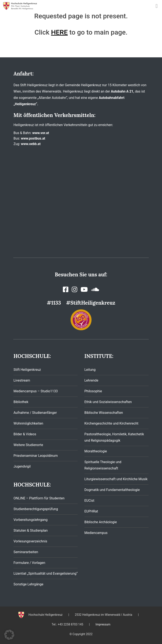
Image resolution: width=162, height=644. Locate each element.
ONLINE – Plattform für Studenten (39, 498)
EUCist (89, 501)
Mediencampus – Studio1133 (36, 391)
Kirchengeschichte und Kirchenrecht (111, 423)
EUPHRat (91, 511)
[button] (9, 635)
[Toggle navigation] (157, 6)
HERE (59, 32)
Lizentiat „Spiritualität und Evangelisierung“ (46, 573)
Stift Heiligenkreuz (27, 370)
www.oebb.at (31, 144)
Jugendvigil (22, 466)
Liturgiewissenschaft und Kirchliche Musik (116, 479)
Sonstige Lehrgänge (28, 584)
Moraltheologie (96, 451)
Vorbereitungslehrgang (31, 520)
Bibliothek (21, 402)
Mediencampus (96, 533)
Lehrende (91, 380)
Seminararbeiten (26, 552)
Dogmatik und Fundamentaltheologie (112, 490)
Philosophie (93, 391)
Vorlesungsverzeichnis (30, 541)
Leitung (90, 370)
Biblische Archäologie (101, 522)
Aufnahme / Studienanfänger (35, 413)
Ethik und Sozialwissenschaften (108, 402)
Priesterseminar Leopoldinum (36, 456)
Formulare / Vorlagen (29, 563)
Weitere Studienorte (28, 445)
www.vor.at (41, 133)
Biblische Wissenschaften (104, 413)
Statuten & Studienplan (31, 530)
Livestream (22, 380)
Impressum (103, 624)
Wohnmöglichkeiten (28, 423)
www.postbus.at (33, 138)
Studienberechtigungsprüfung (36, 509)
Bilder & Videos (25, 434)
